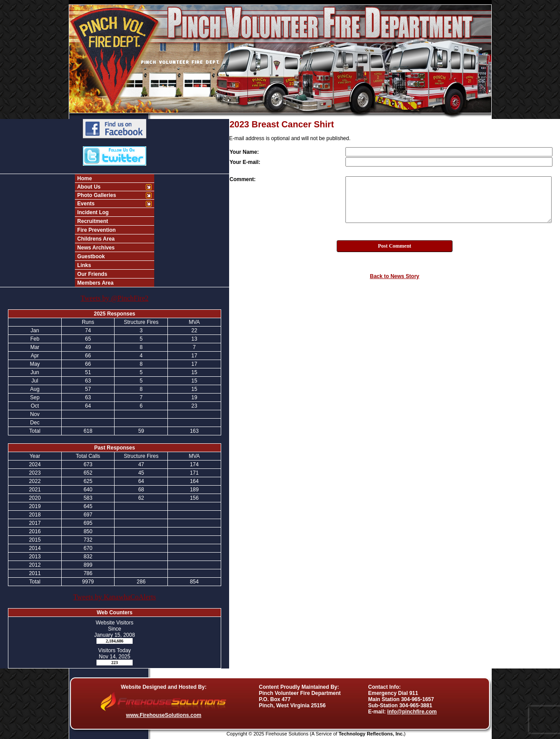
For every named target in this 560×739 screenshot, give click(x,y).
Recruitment (92, 221)
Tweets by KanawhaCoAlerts (114, 597)
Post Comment (395, 246)
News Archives (95, 248)
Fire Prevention (96, 230)
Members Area (95, 283)
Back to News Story (394, 276)
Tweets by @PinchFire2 (115, 298)
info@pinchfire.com (412, 712)
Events (85, 204)
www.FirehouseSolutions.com (164, 715)
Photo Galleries (96, 195)
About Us (88, 187)
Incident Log (92, 212)
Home (84, 178)
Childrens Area (95, 239)
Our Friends (91, 274)
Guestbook (90, 256)
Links (83, 265)
